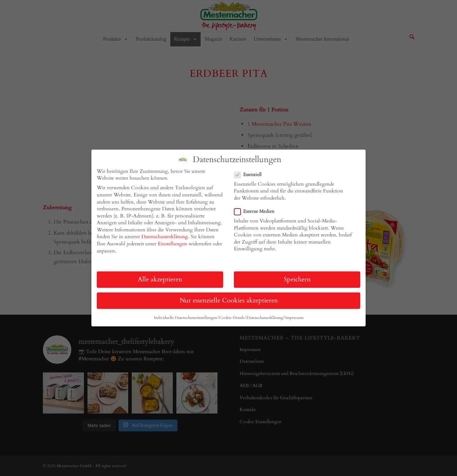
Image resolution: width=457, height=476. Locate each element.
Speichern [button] (297, 279)
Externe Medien (257, 211)
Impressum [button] (294, 318)
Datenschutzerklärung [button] (265, 318)
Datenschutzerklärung (165, 237)
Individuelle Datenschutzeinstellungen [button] (185, 318)
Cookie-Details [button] (232, 318)
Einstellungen (172, 244)
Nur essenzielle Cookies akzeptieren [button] (229, 300)
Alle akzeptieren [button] (160, 279)
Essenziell (251, 175)
